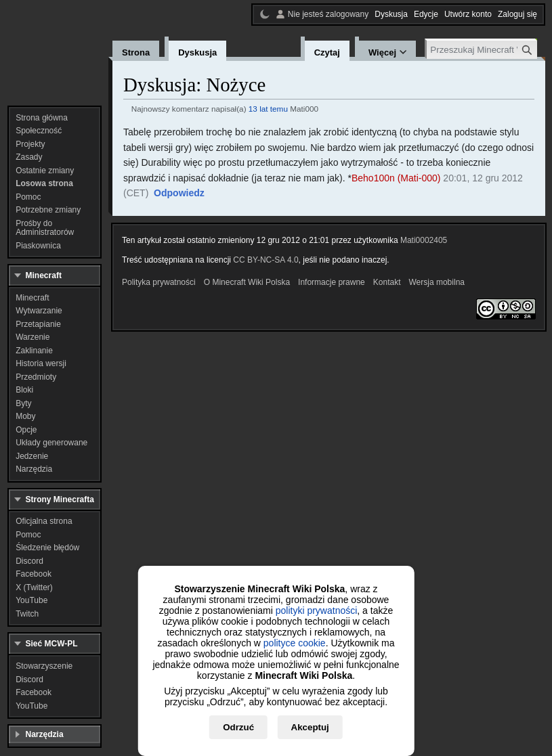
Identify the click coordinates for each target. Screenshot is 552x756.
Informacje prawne (332, 282)
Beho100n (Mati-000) (396, 178)
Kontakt (387, 282)
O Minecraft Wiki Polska (247, 282)
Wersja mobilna (437, 282)
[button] (179, 194)
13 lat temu (268, 109)
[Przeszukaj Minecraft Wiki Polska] (482, 50)
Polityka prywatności (159, 282)
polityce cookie (295, 643)
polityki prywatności (317, 610)
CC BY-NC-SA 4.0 (266, 260)
